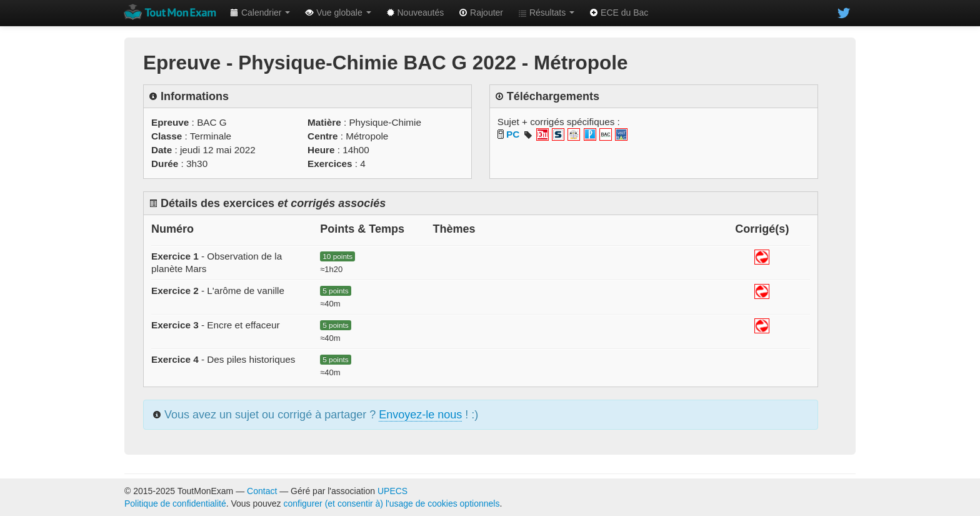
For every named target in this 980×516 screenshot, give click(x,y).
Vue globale (338, 13)
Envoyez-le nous (420, 415)
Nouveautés (415, 13)
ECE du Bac (619, 13)
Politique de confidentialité (175, 503)
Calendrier (260, 13)
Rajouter (481, 13)
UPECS (392, 491)
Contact (262, 491)
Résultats (546, 13)
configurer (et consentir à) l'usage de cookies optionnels (392, 503)
